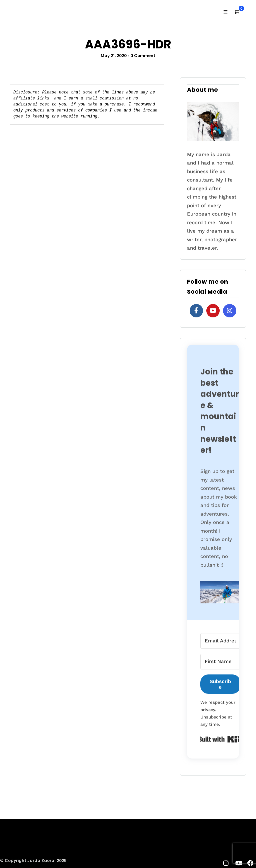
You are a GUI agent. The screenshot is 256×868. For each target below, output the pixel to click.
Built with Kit (220, 739)
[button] (220, 594)
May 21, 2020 (114, 56)
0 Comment (143, 56)
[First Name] (220, 662)
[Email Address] (220, 641)
